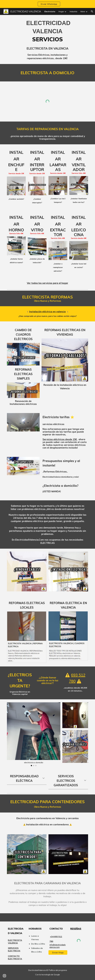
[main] (47, 39)
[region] (47, 4)
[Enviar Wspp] (58, 952)
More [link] (83, 11)
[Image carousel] (34, 734)
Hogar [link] (61, 11)
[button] (92, 11)
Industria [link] (73, 11)
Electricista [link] (50, 11)
